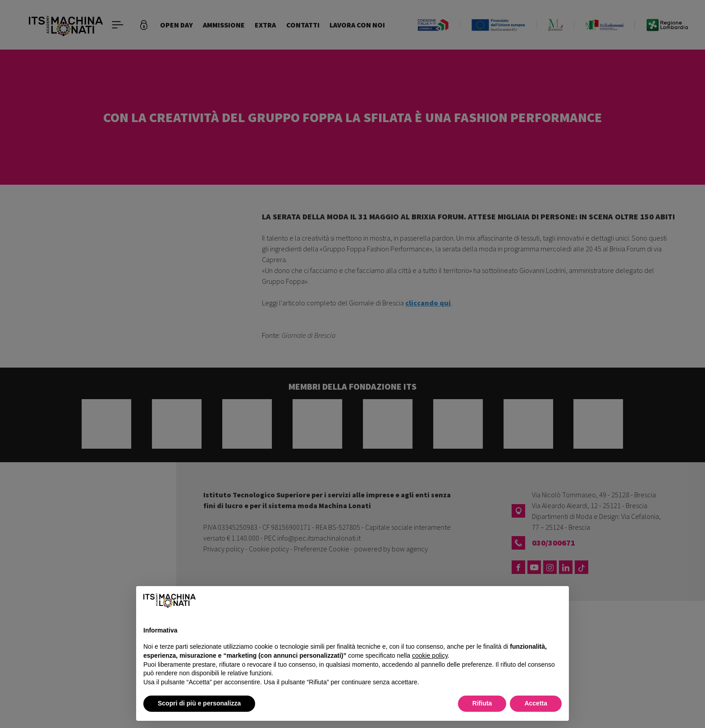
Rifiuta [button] (482, 703)
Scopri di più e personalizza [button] (199, 703)
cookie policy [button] (430, 655)
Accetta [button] (536, 703)
